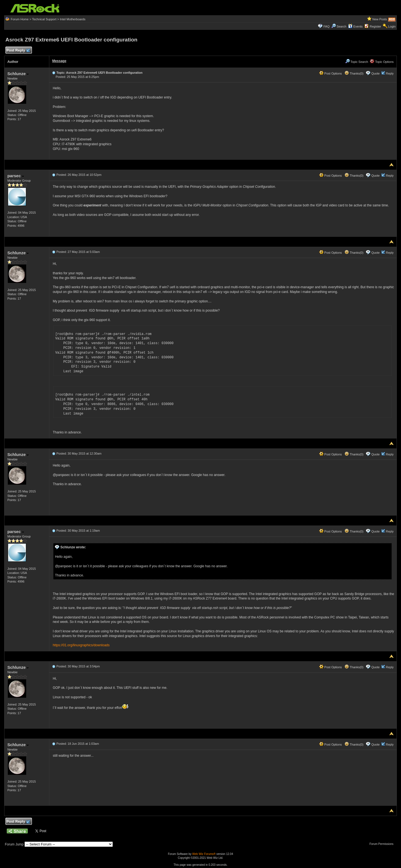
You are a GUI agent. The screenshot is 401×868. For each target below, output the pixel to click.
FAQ (326, 26)
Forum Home (19, 19)
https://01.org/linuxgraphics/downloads (81, 645)
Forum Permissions (383, 844)
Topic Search (357, 62)
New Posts (380, 19)
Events (355, 26)
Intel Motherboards (73, 19)
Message (59, 61)
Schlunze (18, 74)
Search (342, 26)
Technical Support (44, 19)
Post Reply (18, 50)
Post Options (331, 73)
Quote (375, 73)
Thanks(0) (354, 73)
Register (376, 26)
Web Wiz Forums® (204, 854)
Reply (390, 73)
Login (392, 26)
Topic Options (382, 62)
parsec (16, 176)
